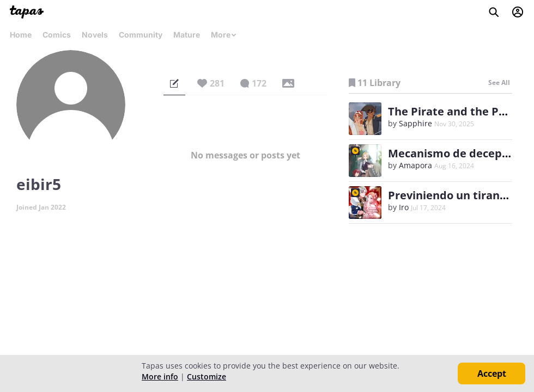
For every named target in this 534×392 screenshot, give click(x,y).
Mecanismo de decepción (456, 153)
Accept (492, 373)
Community (141, 35)
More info (160, 376)
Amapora (415, 165)
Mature (187, 35)
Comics (57, 35)
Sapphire (415, 123)
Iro (404, 207)
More (224, 35)
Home (21, 35)
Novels (95, 35)
